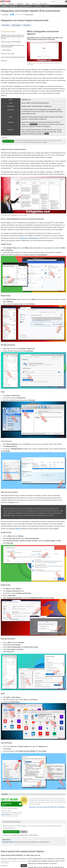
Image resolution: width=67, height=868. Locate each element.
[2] (11, 167)
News (3, 4)
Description (6, 25)
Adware (5, 6)
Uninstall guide (61, 807)
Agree (24, 866)
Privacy (45, 142)
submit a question (5, 814)
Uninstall (36, 142)
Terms (40, 142)
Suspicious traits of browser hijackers (11, 42)
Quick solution (16, 25)
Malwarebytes (34, 238)
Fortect (47, 134)
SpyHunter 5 (34, 124)
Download (5, 842)
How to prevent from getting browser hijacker (13, 57)
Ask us (34, 4)
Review (11, 842)
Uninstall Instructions (33, 835)
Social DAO (43, 4)
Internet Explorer (7, 50)
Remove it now (8, 141)
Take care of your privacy (8, 54)
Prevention (27, 25)
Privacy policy (4, 865)
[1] (13, 73)
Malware (11, 4)
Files (27, 4)
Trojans (47, 6)
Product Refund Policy (22, 835)
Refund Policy (54, 807)
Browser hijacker (26, 6)
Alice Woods (5, 14)
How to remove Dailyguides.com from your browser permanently (12, 46)
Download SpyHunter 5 (10, 832)
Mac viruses (38, 6)
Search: (53, 1)
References (4, 61)
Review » (24, 832)
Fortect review (32, 807)
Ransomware (14, 6)
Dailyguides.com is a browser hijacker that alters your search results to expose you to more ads (12, 37)
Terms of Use (39, 807)
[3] (52, 222)
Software (20, 4)
